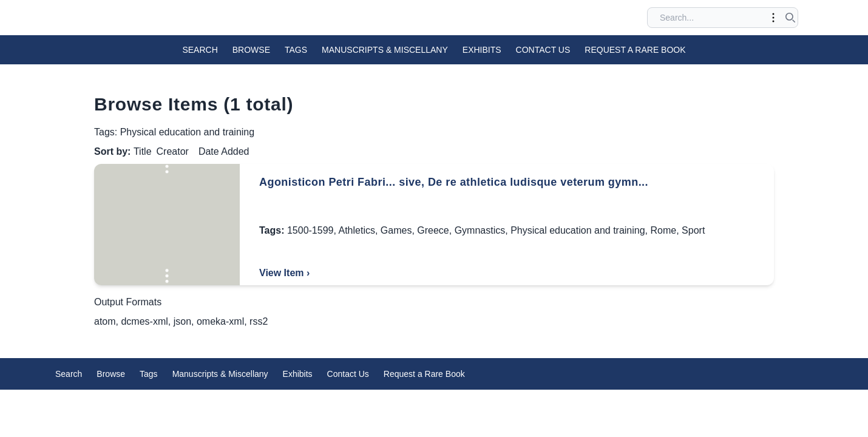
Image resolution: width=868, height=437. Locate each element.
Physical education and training (578, 230)
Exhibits (482, 50)
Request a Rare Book (635, 50)
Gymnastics (480, 230)
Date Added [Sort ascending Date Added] (224, 151)
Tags (296, 50)
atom (105, 321)
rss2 (259, 321)
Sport (693, 230)
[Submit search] (790, 18)
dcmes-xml (144, 321)
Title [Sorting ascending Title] (143, 151)
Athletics (356, 230)
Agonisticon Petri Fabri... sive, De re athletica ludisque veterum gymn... (454, 182)
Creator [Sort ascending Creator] (173, 151)
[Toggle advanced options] (773, 18)
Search (200, 50)
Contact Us (543, 50)
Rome (664, 230)
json (182, 321)
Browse (251, 50)
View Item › (284, 273)
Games (396, 230)
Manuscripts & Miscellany (385, 50)
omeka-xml (220, 321)
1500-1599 (310, 230)
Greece (433, 230)
